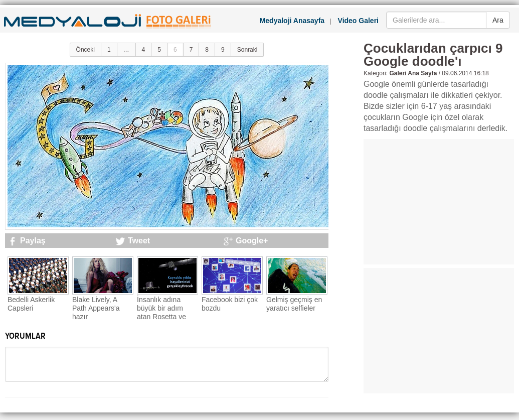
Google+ (252, 241)
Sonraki (247, 50)
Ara (498, 20)
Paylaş (33, 241)
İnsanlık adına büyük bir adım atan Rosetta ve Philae (161, 312)
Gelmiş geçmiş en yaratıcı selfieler (294, 304)
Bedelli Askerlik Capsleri (31, 304)
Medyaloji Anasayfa (292, 21)
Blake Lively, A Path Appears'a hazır (96, 308)
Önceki (85, 50)
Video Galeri (358, 21)
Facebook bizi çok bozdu (230, 304)
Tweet (139, 241)
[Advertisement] (439, 202)
